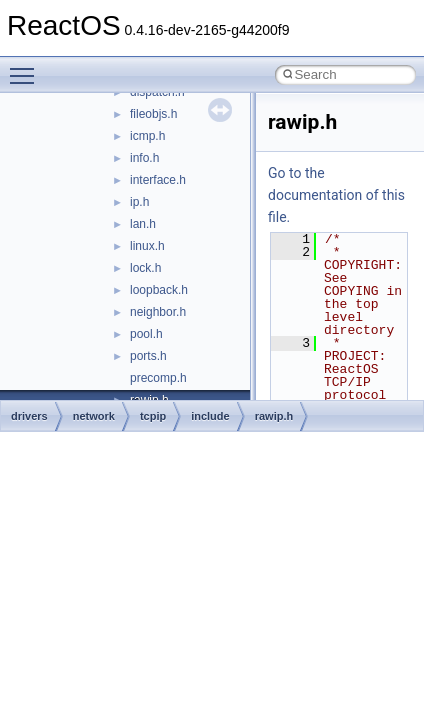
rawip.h (274, 416)
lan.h (143, 224)
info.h (144, 158)
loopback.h (159, 290)
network (94, 416)
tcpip (153, 416)
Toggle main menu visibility (27, 67)
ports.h (148, 356)
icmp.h (147, 136)
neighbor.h (158, 312)
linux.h (147, 246)
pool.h (146, 334)
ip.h (139, 202)
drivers (29, 416)
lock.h (145, 268)
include (210, 416)
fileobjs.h (153, 114)
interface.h (158, 180)
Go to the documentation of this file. (336, 195)
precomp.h (158, 378)
